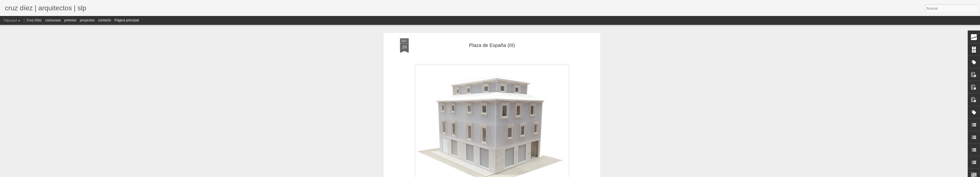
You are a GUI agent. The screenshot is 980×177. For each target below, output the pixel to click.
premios (70, 20)
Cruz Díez (34, 20)
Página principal (127, 20)
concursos (53, 20)
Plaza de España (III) (492, 43)
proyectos (87, 20)
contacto (104, 20)
